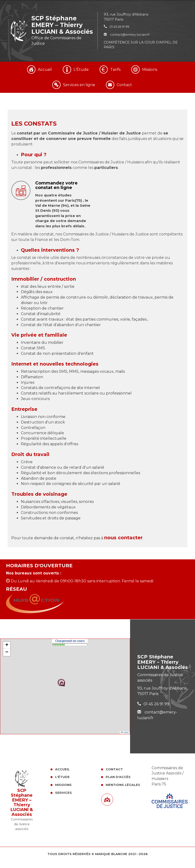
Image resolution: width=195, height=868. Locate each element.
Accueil (45, 70)
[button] (61, 683)
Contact (124, 85)
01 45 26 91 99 (119, 27)
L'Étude (81, 70)
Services (63, 793)
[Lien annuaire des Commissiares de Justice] (107, 800)
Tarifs (115, 70)
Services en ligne (79, 85)
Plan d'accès (118, 777)
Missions (150, 70)
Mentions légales (123, 785)
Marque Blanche (111, 854)
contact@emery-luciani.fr (127, 34)
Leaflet (125, 732)
